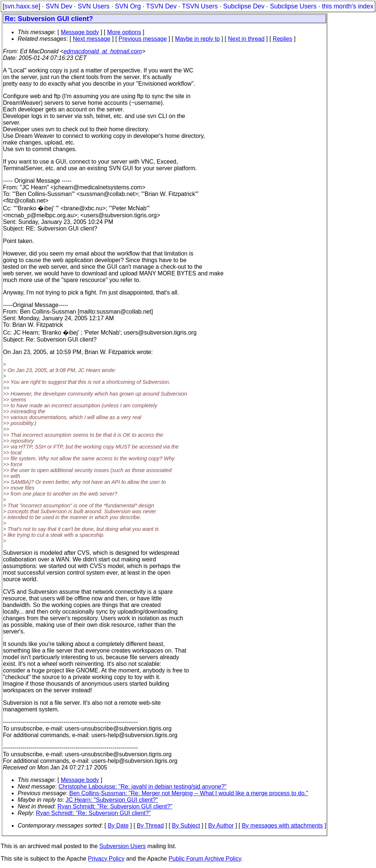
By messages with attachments (283, 826)
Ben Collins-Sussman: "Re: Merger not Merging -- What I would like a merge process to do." (189, 793)
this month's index (348, 6)
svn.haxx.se (21, 6)
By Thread (151, 826)
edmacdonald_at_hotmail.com (103, 51)
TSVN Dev (161, 6)
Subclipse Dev (244, 6)
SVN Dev (59, 6)
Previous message (143, 39)
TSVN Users (200, 6)
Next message (91, 39)
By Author (221, 826)
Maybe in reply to (198, 39)
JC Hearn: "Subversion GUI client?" (112, 800)
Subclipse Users (293, 6)
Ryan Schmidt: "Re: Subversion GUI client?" (115, 806)
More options (124, 32)
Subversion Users (123, 846)
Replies (283, 39)
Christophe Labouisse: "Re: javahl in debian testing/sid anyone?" (142, 787)
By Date (118, 826)
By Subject (186, 826)
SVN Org (128, 6)
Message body (80, 32)
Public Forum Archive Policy (205, 859)
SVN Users (93, 6)
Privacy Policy (106, 859)
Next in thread (246, 39)
